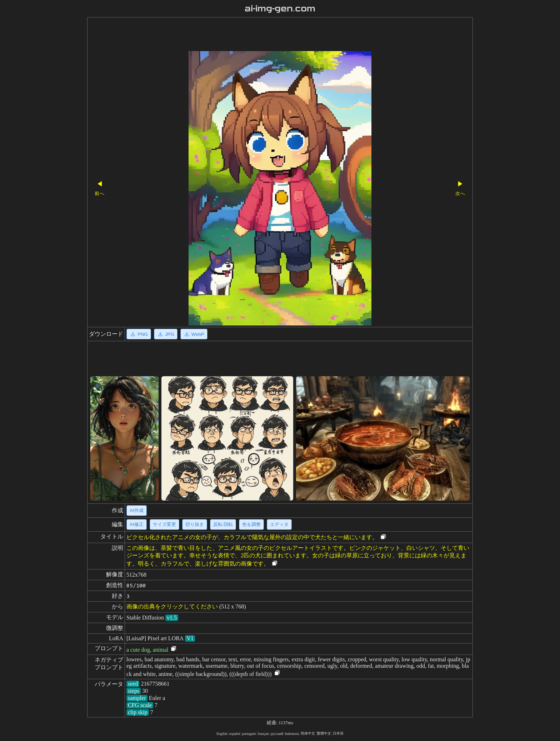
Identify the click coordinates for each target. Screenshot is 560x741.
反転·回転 (223, 524)
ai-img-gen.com (280, 9)
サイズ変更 (164, 524)
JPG (166, 334)
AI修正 (137, 524)
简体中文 (308, 733)
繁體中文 (324, 733)
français (264, 734)
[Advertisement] (267, 35)
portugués (249, 734)
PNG (139, 334)
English (222, 734)
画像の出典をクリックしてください (172, 606)
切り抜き (195, 524)
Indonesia (292, 734)
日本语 (338, 733)
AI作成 (137, 510)
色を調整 (251, 524)
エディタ (279, 524)
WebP (194, 334)
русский (277, 734)
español (235, 734)
